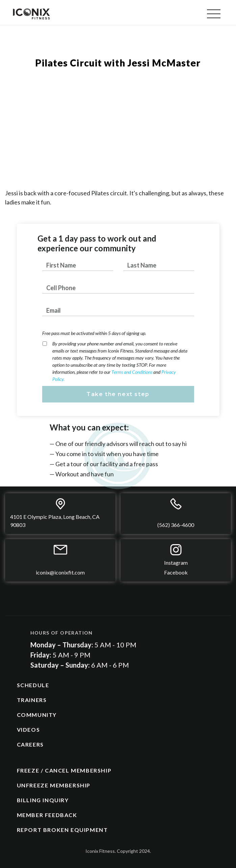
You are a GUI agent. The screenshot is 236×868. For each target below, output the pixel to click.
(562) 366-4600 (176, 525)
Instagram (176, 563)
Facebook (176, 572)
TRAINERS (32, 700)
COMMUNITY (37, 715)
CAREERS (30, 744)
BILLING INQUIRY (43, 800)
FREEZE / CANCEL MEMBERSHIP (64, 770)
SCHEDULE (33, 685)
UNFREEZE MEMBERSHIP (54, 785)
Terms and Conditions (132, 372)
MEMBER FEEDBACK (47, 815)
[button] (214, 14)
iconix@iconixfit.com (60, 572)
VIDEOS (29, 730)
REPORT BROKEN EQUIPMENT (62, 830)
